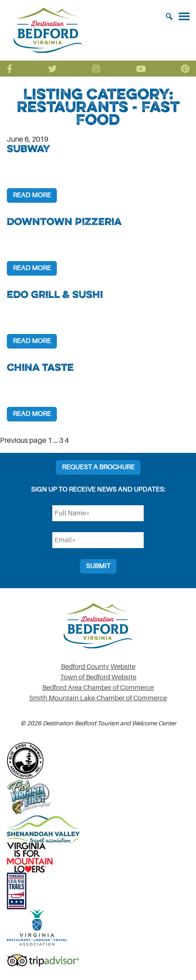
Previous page (23, 441)
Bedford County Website (98, 667)
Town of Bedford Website (98, 677)
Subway (28, 149)
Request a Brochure (98, 467)
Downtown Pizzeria (64, 221)
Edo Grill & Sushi (55, 294)
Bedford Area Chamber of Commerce (98, 688)
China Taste (40, 367)
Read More (32, 195)
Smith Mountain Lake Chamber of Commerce (98, 698)
